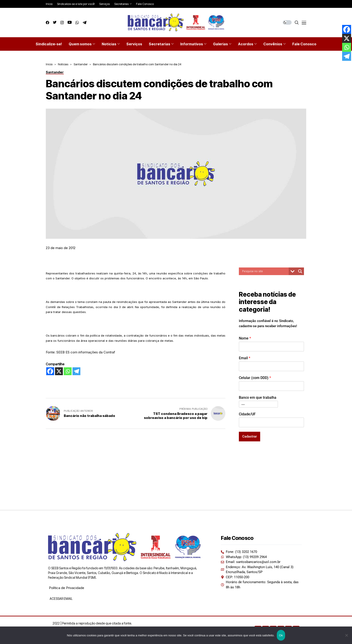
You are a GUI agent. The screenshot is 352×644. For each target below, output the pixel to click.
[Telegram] (76, 371)
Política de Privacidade (67, 588)
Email (245, 358)
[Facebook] (50, 371)
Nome (245, 338)
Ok (281, 635)
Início (49, 64)
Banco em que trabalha (258, 398)
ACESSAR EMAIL (61, 599)
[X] (59, 371)
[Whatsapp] (68, 371)
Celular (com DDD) (255, 378)
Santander (81, 64)
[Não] (346, 635)
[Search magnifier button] (300, 271)
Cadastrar (250, 436)
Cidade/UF (247, 414)
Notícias (63, 64)
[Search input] (265, 271)
